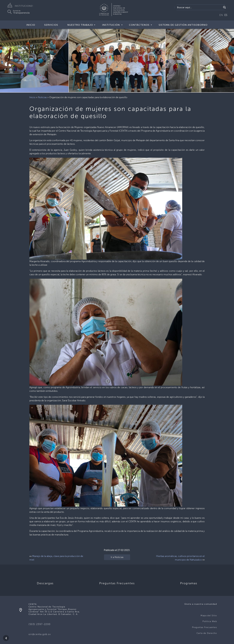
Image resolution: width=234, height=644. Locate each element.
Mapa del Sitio (209, 616)
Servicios (51, 25)
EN (221, 15)
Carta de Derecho (207, 633)
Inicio (31, 25)
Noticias (42, 97)
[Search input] (199, 7)
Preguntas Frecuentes (204, 627)
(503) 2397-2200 (40, 624)
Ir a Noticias (117, 557)
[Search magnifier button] (224, 7)
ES (226, 15)
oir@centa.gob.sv (40, 634)
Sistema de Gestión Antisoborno (183, 25)
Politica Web (210, 621)
